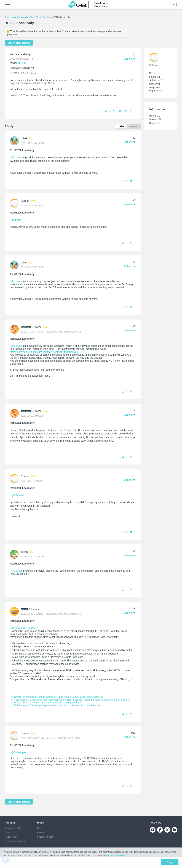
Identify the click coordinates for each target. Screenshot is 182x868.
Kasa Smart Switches (41, 17)
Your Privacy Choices (15, 841)
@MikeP (16, 221)
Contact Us (10, 832)
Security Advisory (45, 837)
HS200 (22, 63)
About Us (10, 823)
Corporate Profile (13, 828)
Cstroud (25, 202)
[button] (131, 111)
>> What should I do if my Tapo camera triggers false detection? (46, 703)
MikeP (24, 139)
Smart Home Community (16, 17)
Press (40, 823)
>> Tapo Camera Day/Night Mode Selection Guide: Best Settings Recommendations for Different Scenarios (70, 700)
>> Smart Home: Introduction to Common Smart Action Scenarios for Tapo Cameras (57, 697)
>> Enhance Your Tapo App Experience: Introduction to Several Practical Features (56, 706)
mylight (25, 553)
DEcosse (37, 328)
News (40, 828)
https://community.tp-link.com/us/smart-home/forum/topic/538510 (46, 352)
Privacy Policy (11, 837)
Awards (41, 832)
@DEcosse (17, 496)
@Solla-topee (19, 753)
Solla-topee (35, 610)
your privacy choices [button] (115, 856)
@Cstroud (17, 158)
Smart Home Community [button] (101, 5)
